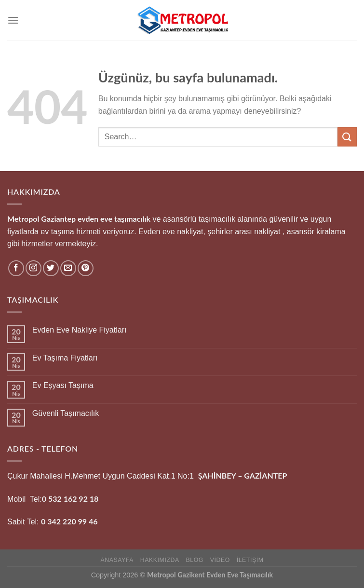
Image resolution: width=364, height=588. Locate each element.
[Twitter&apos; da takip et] (51, 268)
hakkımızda (160, 560)
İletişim (250, 560)
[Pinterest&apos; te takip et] (86, 268)
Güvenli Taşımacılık (66, 413)
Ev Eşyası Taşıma (63, 385)
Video (220, 560)
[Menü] (13, 20)
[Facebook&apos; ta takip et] (16, 268)
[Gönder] (347, 137)
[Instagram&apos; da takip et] (34, 268)
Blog (195, 560)
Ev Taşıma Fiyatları (65, 358)
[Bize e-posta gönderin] (68, 268)
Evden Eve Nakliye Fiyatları (80, 330)
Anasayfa (117, 560)
